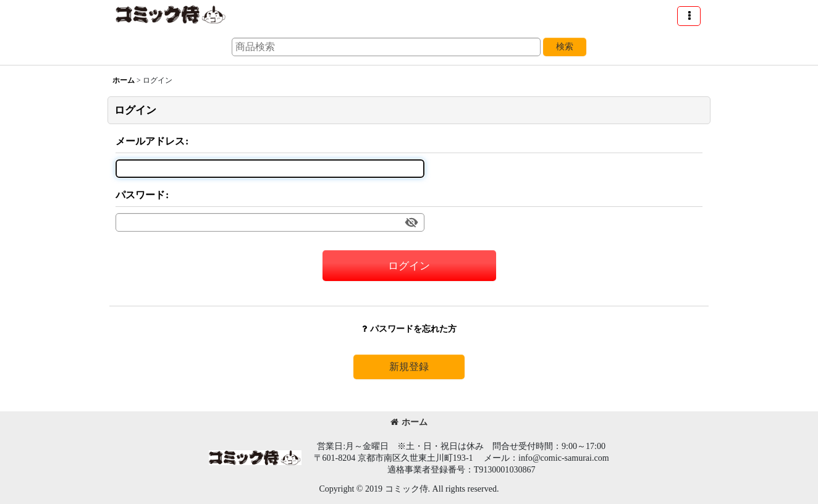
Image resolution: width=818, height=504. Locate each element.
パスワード (140, 195)
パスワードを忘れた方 (409, 329)
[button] (689, 16)
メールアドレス (150, 141)
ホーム (409, 422)
